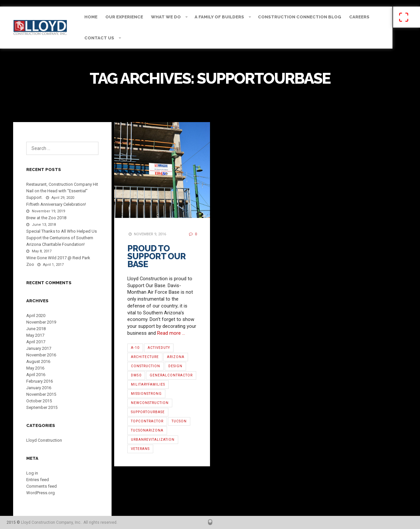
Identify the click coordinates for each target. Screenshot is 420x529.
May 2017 (35, 335)
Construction (146, 366)
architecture (145, 357)
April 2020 (36, 316)
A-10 (135, 348)
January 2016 (39, 388)
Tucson (179, 421)
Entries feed (38, 480)
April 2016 (36, 375)
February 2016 (40, 381)
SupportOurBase (148, 412)
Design (175, 366)
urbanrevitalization (153, 440)
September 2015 (42, 407)
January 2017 (39, 348)
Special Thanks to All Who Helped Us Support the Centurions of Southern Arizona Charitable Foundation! (62, 238)
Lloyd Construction (44, 440)
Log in (32, 473)
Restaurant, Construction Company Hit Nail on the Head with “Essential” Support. (62, 191)
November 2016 (41, 355)
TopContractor (147, 421)
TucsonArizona (147, 430)
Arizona (176, 357)
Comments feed (42, 486)
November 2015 (41, 394)
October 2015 (39, 401)
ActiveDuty (159, 348)
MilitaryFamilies (148, 384)
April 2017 (36, 342)
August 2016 (38, 361)
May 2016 (35, 368)
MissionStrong (146, 394)
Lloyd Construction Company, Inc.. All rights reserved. (69, 522)
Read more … (171, 333)
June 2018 (36, 329)
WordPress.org (41, 493)
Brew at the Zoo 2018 (46, 218)
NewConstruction (150, 403)
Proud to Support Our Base (157, 256)
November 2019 (41, 322)
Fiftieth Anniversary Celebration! (56, 204)
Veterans (140, 449)
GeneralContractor (171, 375)
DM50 (136, 375)
